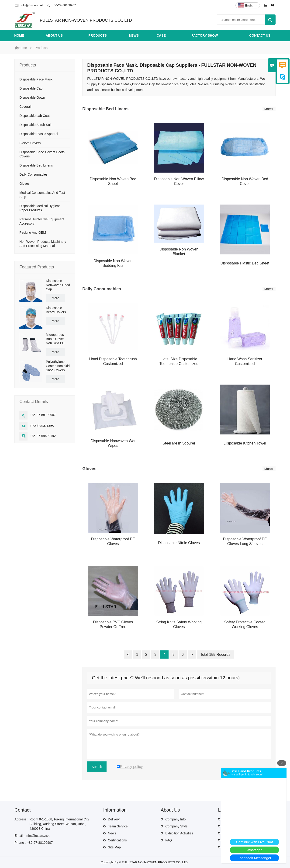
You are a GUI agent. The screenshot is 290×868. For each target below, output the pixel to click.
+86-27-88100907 (64, 5)
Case (161, 35)
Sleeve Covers (30, 143)
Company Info (175, 819)
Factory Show (205, 35)
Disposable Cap (31, 88)
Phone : (20, 843)
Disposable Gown (32, 97)
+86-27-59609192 (43, 436)
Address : (21, 819)
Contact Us (260, 35)
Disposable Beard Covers (56, 310)
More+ (269, 109)
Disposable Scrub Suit (35, 125)
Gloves (24, 184)
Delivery (114, 819)
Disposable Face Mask (36, 79)
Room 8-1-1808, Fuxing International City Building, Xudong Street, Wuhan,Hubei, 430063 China (59, 824)
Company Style (176, 826)
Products (98, 35)
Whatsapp (255, 850)
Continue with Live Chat (254, 842)
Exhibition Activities (179, 833)
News (134, 35)
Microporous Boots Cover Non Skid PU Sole (55, 339)
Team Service (118, 826)
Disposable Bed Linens (36, 165)
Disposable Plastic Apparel (39, 134)
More (55, 298)
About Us (54, 35)
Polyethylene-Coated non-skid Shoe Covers (58, 366)
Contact (22, 810)
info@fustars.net (32, 5)
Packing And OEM (33, 233)
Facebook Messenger (254, 858)
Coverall (25, 107)
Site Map (114, 847)
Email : (19, 836)
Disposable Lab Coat (35, 116)
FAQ (169, 840)
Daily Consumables (33, 174)
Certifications (117, 840)
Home (19, 35)
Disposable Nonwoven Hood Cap (58, 285)
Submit (97, 767)
